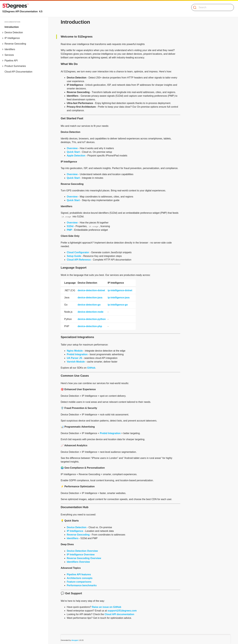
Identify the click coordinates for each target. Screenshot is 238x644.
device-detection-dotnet (91, 290)
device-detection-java (90, 298)
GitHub (91, 368)
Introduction (12, 27)
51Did (70, 226)
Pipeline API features (79, 574)
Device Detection (14, 32)
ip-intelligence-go (118, 305)
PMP (69, 230)
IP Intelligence (12, 38)
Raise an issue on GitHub (106, 607)
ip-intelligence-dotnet (120, 290)
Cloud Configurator (78, 252)
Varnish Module (76, 362)
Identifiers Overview (78, 562)
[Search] (211, 7)
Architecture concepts (80, 578)
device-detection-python (92, 319)
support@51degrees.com (122, 611)
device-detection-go (89, 305)
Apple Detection (76, 156)
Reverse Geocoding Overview (84, 558)
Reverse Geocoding (15, 44)
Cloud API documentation (119, 614)
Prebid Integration (77, 354)
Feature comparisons (79, 582)
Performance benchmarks (82, 585)
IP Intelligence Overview (81, 555)
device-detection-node (90, 312)
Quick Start (73, 152)
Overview (72, 148)
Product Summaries (15, 66)
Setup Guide (74, 256)
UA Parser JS (74, 358)
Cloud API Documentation (18, 72)
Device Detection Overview (82, 551)
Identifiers (10, 49)
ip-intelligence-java (119, 298)
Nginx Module (75, 351)
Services (9, 55)
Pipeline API (11, 61)
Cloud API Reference (79, 260)
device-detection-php (90, 326)
